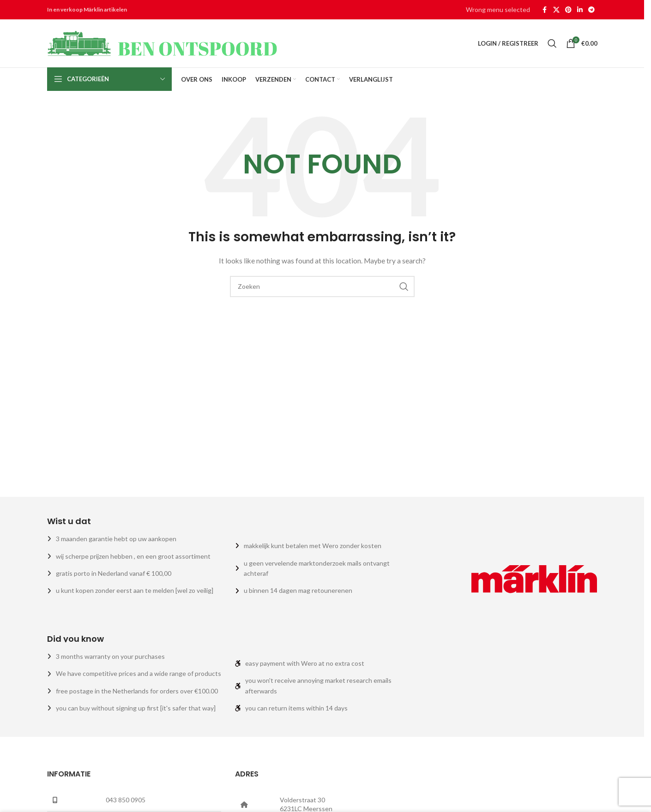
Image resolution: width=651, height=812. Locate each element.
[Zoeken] (552, 43)
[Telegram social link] (591, 10)
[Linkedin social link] (580, 10)
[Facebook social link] (545, 10)
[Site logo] (163, 43)
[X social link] (556, 10)
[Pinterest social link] (568, 10)
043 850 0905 (126, 800)
